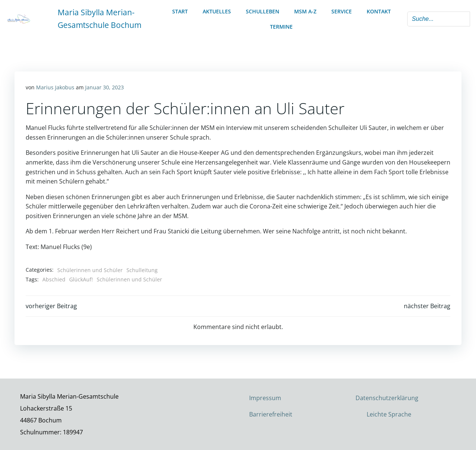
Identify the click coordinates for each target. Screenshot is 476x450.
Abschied (54, 279)
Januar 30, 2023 (104, 87)
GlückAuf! (81, 279)
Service (342, 11)
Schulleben (263, 11)
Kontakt (379, 11)
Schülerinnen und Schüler (90, 270)
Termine (281, 27)
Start (180, 11)
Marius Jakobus (55, 87)
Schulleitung (142, 270)
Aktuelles (217, 11)
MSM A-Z (305, 11)
